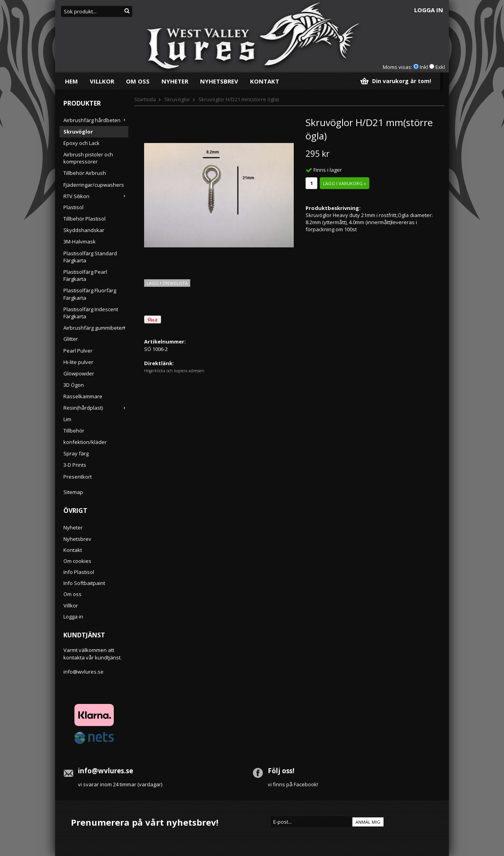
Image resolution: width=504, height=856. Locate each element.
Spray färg (76, 453)
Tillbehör (74, 431)
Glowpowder (79, 373)
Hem (71, 81)
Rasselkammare (83, 396)
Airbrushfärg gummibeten (96, 328)
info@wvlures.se (83, 672)
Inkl (424, 67)
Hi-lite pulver (78, 362)
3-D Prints (75, 465)
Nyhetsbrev (219, 81)
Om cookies (77, 561)
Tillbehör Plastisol (84, 219)
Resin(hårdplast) (96, 408)
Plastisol (73, 207)
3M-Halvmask (80, 241)
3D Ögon (74, 385)
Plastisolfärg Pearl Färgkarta (85, 275)
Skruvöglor (78, 132)
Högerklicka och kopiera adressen (174, 371)
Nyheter (175, 81)
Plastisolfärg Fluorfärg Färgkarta (90, 294)
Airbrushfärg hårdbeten (96, 120)
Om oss (138, 81)
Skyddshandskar (84, 230)
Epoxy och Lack (82, 143)
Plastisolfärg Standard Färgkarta (90, 257)
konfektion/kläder (85, 442)
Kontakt (265, 81)
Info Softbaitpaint (84, 583)
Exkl (440, 67)
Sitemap (73, 492)
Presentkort (78, 477)
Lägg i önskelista (167, 283)
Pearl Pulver (78, 351)
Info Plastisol (79, 572)
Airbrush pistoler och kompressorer (88, 158)
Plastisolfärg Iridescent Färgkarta (91, 313)
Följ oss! (281, 771)
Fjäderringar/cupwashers (94, 185)
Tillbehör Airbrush (85, 173)
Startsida (145, 99)
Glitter (71, 339)
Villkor (102, 81)
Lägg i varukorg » (345, 183)
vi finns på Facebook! (293, 784)
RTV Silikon (96, 196)
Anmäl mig (368, 822)
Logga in (429, 10)
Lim (67, 419)
